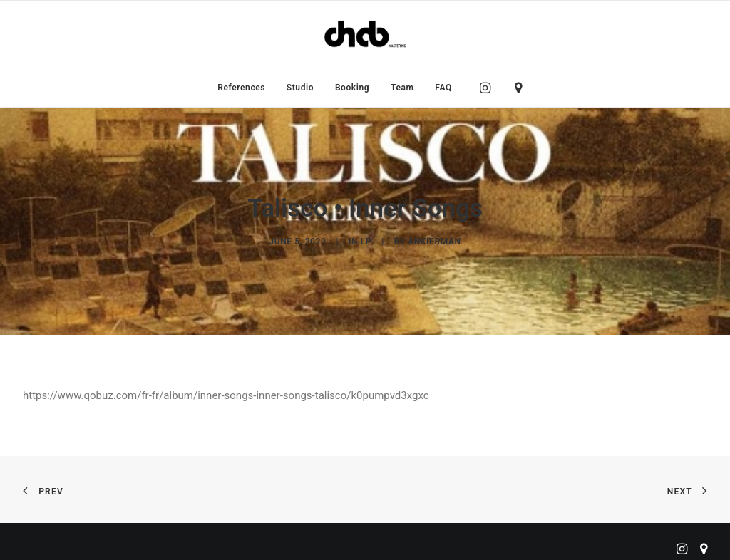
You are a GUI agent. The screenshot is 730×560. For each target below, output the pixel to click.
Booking (352, 88)
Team (402, 88)
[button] (489, 88)
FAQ (443, 88)
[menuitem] (241, 88)
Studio (300, 88)
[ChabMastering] (365, 34)
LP (366, 239)
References (241, 88)
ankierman (434, 239)
